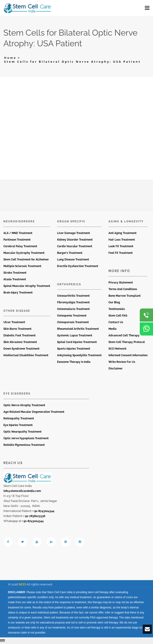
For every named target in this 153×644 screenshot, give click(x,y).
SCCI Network (117, 349)
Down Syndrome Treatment (21, 349)
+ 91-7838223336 (34, 516)
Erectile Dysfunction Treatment (78, 266)
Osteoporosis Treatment (73, 322)
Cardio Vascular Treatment (75, 246)
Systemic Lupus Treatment (75, 335)
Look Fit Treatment (121, 246)
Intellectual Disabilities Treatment (26, 355)
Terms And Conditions (123, 289)
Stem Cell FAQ (118, 316)
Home (10, 58)
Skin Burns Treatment (17, 329)
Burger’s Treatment (70, 253)
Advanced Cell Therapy (124, 335)
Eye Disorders (17, 394)
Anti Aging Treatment (123, 233)
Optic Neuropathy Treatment (22, 432)
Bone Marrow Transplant (125, 296)
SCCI (22, 584)
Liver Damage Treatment (74, 233)
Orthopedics (69, 284)
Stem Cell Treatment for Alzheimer (26, 260)
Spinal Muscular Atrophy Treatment (27, 286)
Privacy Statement (121, 283)
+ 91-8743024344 (43, 511)
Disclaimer (116, 369)
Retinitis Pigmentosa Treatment (24, 445)
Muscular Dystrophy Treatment (24, 253)
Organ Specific (71, 221)
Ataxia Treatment (15, 279)
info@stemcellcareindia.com (22, 491)
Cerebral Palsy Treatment (20, 246)
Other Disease (17, 311)
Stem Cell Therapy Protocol (127, 342)
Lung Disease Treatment (73, 260)
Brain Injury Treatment (18, 293)
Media (112, 329)
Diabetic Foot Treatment (20, 335)
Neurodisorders (19, 221)
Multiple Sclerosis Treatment (22, 266)
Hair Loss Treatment (122, 240)
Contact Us (116, 322)
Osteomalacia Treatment (73, 309)
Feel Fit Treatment (121, 253)
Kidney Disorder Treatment (75, 240)
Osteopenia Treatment (72, 316)
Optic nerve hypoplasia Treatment (26, 438)
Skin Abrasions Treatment (20, 342)
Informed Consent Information (128, 355)
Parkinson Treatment (17, 240)
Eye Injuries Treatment (18, 425)
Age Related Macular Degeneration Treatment (34, 412)
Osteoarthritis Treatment (73, 296)
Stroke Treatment (15, 273)
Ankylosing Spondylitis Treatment (79, 355)
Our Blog (114, 302)
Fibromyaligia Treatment (73, 302)
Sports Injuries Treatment (74, 349)
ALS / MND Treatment (18, 233)
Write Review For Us (122, 362)
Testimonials (117, 309)
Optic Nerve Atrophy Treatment (24, 405)
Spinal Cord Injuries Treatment (77, 342)
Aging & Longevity (126, 221)
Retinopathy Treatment (19, 418)
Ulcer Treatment (14, 322)
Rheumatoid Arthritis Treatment (78, 329)
